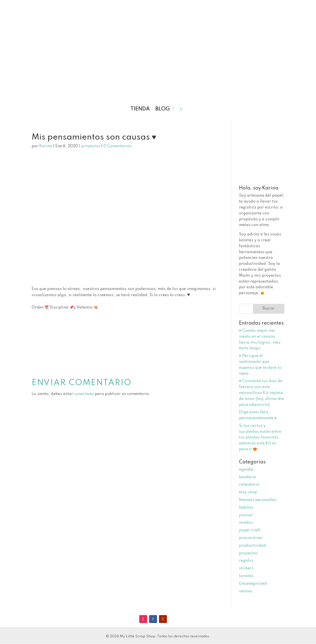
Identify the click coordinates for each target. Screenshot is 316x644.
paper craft (250, 530)
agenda (246, 470)
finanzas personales (258, 500)
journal (246, 515)
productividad (252, 546)
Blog (163, 110)
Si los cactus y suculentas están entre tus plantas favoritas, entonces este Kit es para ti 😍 (260, 438)
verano (246, 591)
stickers (246, 568)
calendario (249, 485)
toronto (246, 576)
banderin (247, 477)
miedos (246, 523)
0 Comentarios (118, 146)
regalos (246, 561)
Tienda (140, 110)
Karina (46, 146)
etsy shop (248, 492)
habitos (246, 508)
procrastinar (251, 538)
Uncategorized (253, 584)
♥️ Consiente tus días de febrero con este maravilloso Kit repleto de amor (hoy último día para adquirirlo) (262, 393)
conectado (84, 394)
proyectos (91, 146)
